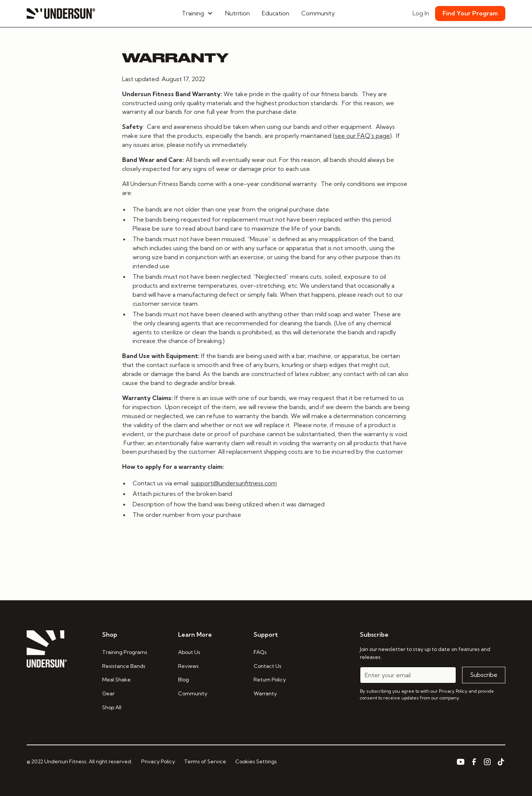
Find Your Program (470, 13)
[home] (61, 14)
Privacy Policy (158, 761)
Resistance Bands (124, 666)
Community (318, 13)
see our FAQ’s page (362, 136)
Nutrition (237, 13)
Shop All (112, 707)
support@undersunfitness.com (234, 483)
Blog (184, 680)
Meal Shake (116, 680)
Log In (421, 13)
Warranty (265, 693)
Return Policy (270, 680)
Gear (108, 693)
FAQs (260, 652)
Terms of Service (205, 761)
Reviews (188, 666)
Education (276, 13)
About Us (189, 652)
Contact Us (268, 666)
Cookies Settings (256, 761)
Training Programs (125, 652)
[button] (197, 14)
